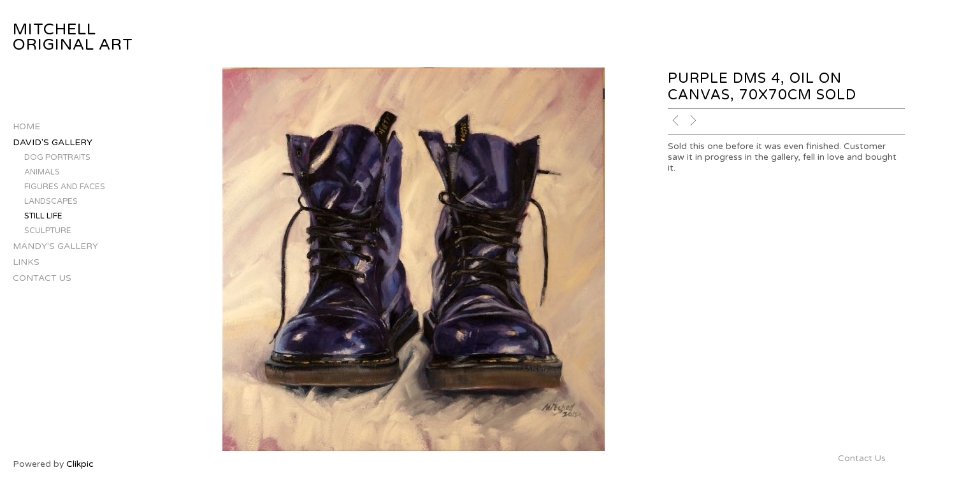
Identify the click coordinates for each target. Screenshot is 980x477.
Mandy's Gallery (55, 246)
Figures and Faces (65, 187)
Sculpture (48, 231)
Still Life (43, 216)
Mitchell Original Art (73, 37)
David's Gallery (53, 142)
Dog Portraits (57, 158)
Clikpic (80, 464)
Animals (42, 172)
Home (26, 126)
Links (26, 262)
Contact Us (42, 278)
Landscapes (51, 202)
